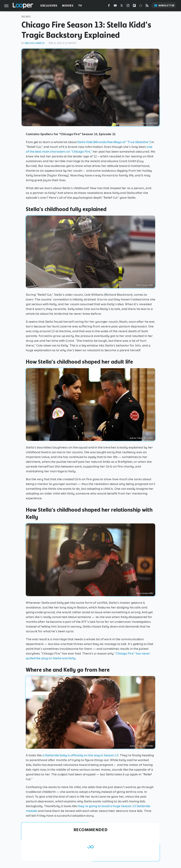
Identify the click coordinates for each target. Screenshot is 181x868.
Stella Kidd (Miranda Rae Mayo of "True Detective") (114, 142)
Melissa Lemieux (35, 43)
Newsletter (164, 6)
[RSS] (147, 6)
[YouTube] (115, 6)
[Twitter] (122, 6)
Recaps (26, 17)
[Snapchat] (141, 6)
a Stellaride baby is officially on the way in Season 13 (81, 755)
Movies (68, 6)
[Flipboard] (134, 6)
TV (80, 6)
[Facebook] (109, 6)
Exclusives (49, 6)
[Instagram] (128, 6)
